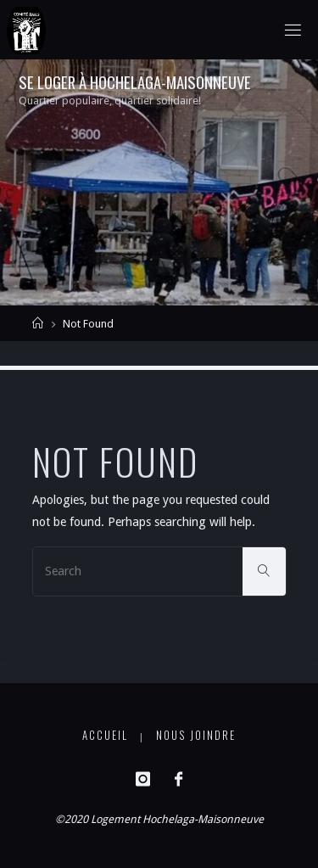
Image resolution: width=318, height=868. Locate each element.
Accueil (105, 735)
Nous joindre (196, 735)
